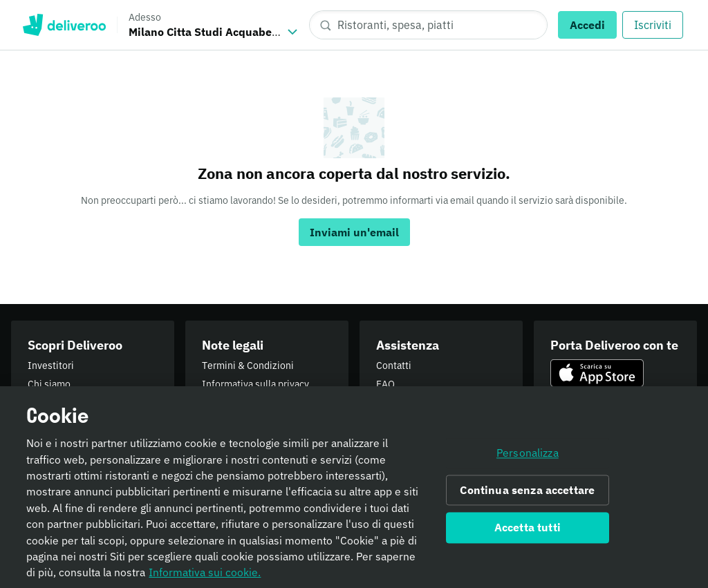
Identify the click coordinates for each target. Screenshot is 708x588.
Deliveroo (64, 25)
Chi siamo (49, 384)
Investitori (51, 366)
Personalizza (528, 458)
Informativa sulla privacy (255, 384)
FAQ (385, 384)
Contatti (394, 366)
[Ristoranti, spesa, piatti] (428, 25)
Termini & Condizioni (248, 366)
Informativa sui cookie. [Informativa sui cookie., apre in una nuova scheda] (205, 578)
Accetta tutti (528, 533)
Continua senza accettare (527, 495)
